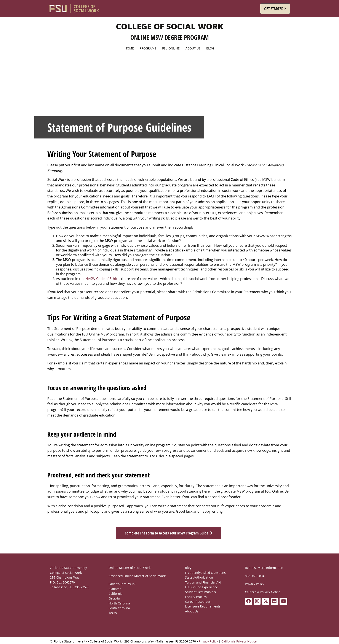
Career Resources (198, 602)
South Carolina (119, 608)
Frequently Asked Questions (205, 573)
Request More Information (264, 568)
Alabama (115, 589)
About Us (192, 611)
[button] (275, 9)
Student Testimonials (200, 592)
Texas (113, 613)
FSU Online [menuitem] (171, 48)
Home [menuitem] (129, 48)
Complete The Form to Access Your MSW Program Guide (166, 533)
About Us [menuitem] (193, 48)
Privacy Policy (255, 584)
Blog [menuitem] (210, 48)
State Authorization (199, 577)
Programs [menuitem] (148, 48)
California (116, 594)
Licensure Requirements (203, 606)
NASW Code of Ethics (102, 279)
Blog (188, 568)
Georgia (114, 598)
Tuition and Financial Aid (203, 582)
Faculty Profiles (196, 597)
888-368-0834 (255, 576)
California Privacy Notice (263, 592)
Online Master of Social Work (130, 568)
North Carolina (119, 603)
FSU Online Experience (201, 587)
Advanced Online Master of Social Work (137, 576)
